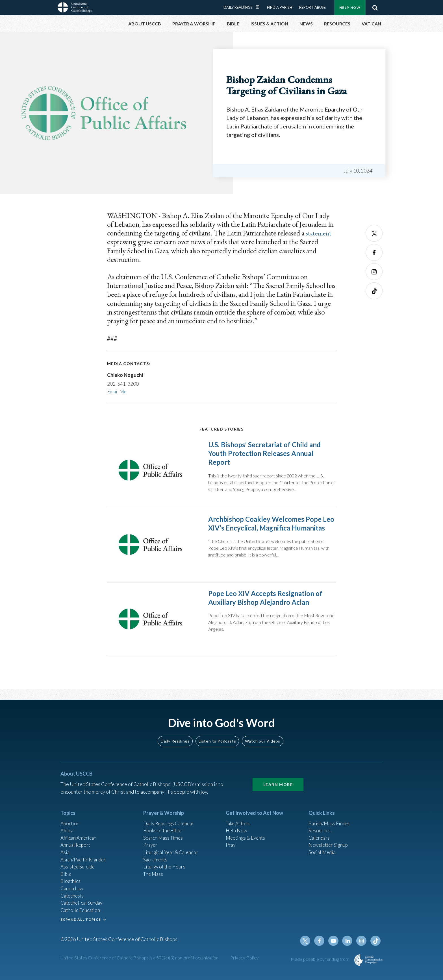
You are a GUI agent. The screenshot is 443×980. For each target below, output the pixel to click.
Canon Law (72, 886)
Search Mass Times (164, 832)
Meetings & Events (247, 832)
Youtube (335, 941)
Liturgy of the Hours (165, 863)
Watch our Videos (263, 735)
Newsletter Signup (329, 840)
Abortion (70, 817)
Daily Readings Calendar (259, 7)
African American (79, 832)
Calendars (320, 832)
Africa (67, 825)
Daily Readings (238, 7)
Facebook (374, 252)
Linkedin (349, 941)
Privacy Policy (245, 958)
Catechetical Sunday (83, 901)
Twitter (374, 233)
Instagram (374, 272)
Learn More (278, 778)
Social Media (323, 848)
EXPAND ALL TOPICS (81, 918)
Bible (66, 870)
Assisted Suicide (78, 863)
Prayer (151, 840)
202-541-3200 (123, 384)
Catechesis (73, 893)
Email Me (117, 391)
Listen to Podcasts (217, 735)
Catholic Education (81, 909)
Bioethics (71, 878)
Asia (65, 848)
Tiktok (374, 291)
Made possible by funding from (320, 959)
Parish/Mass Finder (330, 817)
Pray (231, 840)
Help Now (350, 7)
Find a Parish (280, 7)
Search (375, 8)
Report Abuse (312, 7)
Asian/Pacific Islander (84, 855)
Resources (320, 825)
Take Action (238, 817)
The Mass (154, 870)
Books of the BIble (163, 825)
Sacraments (156, 855)
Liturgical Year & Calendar (172, 848)
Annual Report (76, 840)
